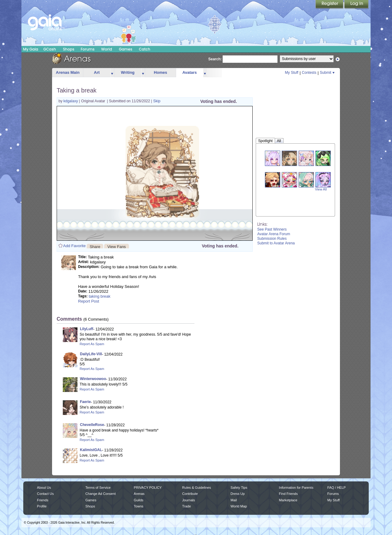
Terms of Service (98, 488)
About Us (44, 488)
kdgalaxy (71, 101)
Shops (68, 49)
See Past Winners (272, 229)
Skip (157, 101)
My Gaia (30, 49)
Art (97, 72)
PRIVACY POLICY (148, 488)
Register (330, 5)
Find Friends (288, 494)
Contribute (190, 494)
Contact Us (45, 494)
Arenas (139, 494)
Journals (189, 500)
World (107, 49)
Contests (309, 73)
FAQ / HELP (337, 488)
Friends (43, 500)
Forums (87, 49)
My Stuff (292, 73)
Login (356, 5)
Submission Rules (272, 239)
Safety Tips (239, 488)
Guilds (139, 500)
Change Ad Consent (101, 494)
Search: (215, 59)
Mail (234, 500)
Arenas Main (68, 72)
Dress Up (238, 494)
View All (321, 189)
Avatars (189, 72)
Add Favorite (74, 246)
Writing (128, 72)
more (112, 73)
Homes (160, 72)
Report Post (89, 301)
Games (126, 49)
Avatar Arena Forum (274, 234)
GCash (50, 49)
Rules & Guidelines (197, 488)
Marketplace (288, 500)
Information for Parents (296, 488)
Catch (145, 49)
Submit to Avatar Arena (276, 243)
